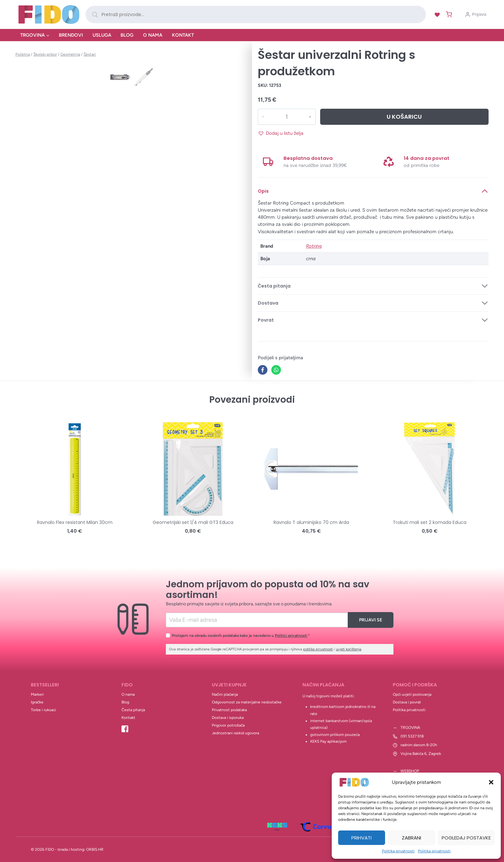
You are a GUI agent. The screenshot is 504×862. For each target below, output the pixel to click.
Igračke (37, 702)
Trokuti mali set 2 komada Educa (430, 522)
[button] (491, 782)
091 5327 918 (412, 736)
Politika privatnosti (398, 851)
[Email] (257, 620)
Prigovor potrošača (228, 725)
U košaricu (404, 117)
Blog (127, 35)
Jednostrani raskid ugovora (235, 733)
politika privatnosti (318, 649)
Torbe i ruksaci (43, 710)
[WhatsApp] (276, 370)
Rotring (314, 246)
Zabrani (411, 838)
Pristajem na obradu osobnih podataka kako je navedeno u (241, 635)
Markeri (37, 694)
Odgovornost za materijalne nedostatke (247, 702)
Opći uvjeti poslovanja (412, 694)
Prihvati (361, 838)
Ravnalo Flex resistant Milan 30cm (75, 522)
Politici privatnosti (291, 635)
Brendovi (71, 35)
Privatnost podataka (229, 710)
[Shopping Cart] (448, 14)
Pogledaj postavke (466, 838)
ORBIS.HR (95, 849)
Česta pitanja (133, 710)
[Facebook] (263, 370)
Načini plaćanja (225, 694)
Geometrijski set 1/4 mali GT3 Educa (193, 522)
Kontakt (183, 35)
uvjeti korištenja (349, 649)
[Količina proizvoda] (286, 117)
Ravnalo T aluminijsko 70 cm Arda (311, 522)
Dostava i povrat (407, 702)
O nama (153, 35)
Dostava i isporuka (228, 718)
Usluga (102, 35)
